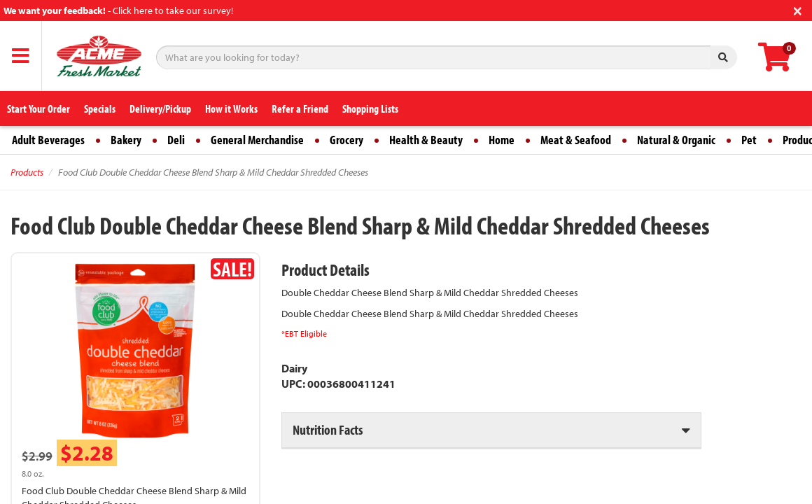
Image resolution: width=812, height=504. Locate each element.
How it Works (231, 108)
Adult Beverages (48, 140)
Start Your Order (38, 108)
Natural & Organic (676, 140)
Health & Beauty (426, 140)
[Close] (798, 9)
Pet (749, 140)
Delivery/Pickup (160, 108)
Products (27, 172)
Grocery (346, 140)
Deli (176, 140)
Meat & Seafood (576, 140)
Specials (100, 108)
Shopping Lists (370, 108)
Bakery (126, 140)
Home (502, 140)
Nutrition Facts (328, 429)
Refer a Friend (300, 108)
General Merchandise (257, 140)
